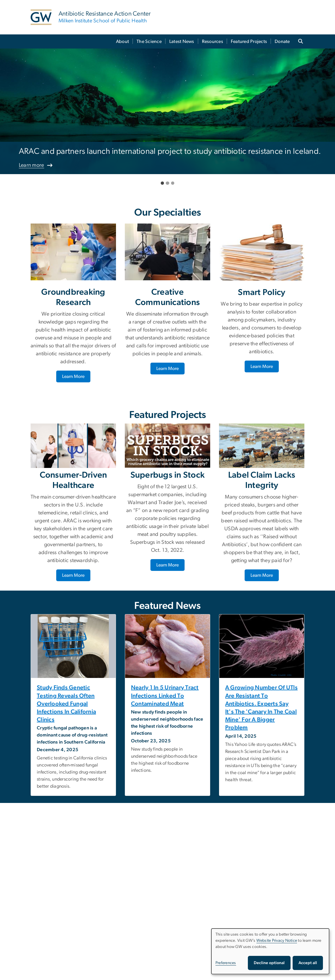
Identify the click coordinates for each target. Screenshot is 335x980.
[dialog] (270, 951)
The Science (149, 41)
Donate (282, 41)
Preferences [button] (226, 963)
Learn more (31, 165)
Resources (213, 41)
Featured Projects (249, 41)
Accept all (308, 963)
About (122, 41)
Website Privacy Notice (277, 941)
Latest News (182, 41)
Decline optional (269, 963)
